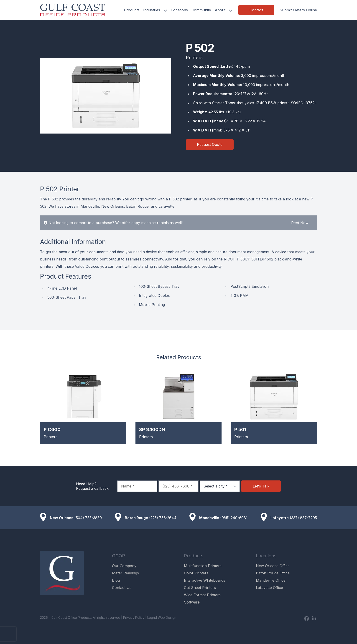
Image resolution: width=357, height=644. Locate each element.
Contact (256, 10)
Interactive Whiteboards (205, 580)
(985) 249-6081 (234, 518)
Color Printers (196, 573)
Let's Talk (261, 486)
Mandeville (209, 518)
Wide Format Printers (202, 595)
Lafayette (280, 518)
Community (201, 10)
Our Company (124, 566)
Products (132, 10)
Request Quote (210, 144)
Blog (116, 580)
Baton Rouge (136, 518)
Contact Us (122, 588)
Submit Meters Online (298, 10)
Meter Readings (125, 573)
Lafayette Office (269, 588)
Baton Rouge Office (273, 573)
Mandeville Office (271, 580)
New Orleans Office (273, 566)
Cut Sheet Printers (200, 588)
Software (192, 602)
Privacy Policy (134, 617)
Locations (180, 10)
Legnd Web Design (162, 617)
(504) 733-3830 (88, 518)
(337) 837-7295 (303, 518)
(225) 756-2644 (163, 518)
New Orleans (62, 518)
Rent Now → (302, 223)
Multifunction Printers (203, 566)
